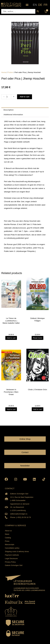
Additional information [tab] (13, 115)
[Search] (38, 11)
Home (4, 72)
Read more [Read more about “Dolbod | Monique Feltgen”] (37, 338)
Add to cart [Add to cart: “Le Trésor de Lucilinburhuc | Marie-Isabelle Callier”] (11, 338)
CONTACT (10, 488)
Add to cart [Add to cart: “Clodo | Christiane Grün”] (37, 409)
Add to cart (25, 97)
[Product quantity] (9, 97)
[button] (27, 5)
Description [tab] (8, 110)
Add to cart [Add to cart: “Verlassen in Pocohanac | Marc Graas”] (11, 409)
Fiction (10, 72)
